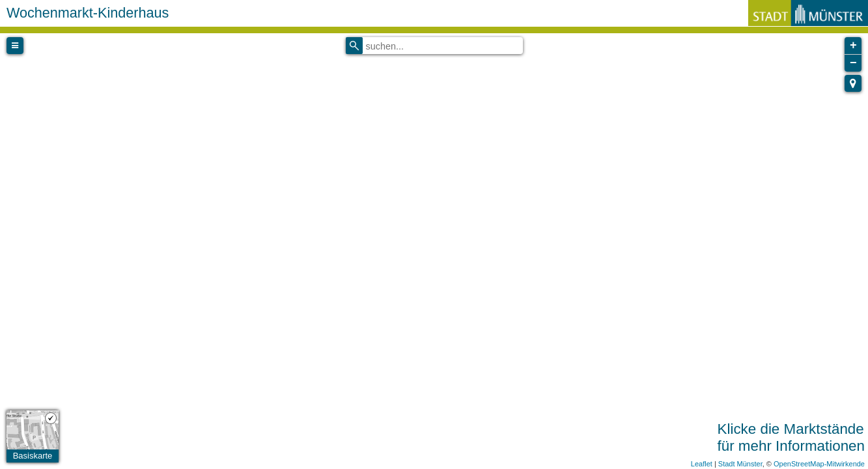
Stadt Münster (740, 464)
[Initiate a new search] (354, 46)
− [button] (853, 63)
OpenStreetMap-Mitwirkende (819, 464)
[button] (853, 83)
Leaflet (702, 464)
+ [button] (853, 46)
